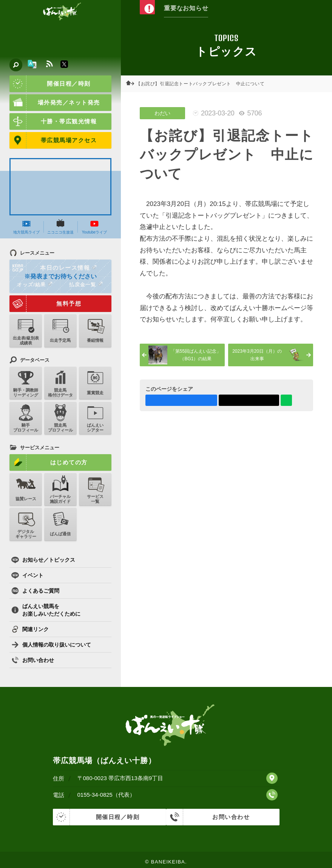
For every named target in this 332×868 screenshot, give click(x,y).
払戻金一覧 (86, 284)
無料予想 (45, 304)
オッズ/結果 (35, 284)
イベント (27, 575)
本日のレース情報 (53, 268)
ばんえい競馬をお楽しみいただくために (46, 610)
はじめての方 (49, 462)
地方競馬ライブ (26, 227)
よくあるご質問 (35, 591)
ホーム (132, 84)
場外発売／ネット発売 (55, 103)
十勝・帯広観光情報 (53, 121)
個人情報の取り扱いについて (51, 645)
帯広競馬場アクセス (53, 140)
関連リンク (30, 629)
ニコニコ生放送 (60, 227)
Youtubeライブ (94, 227)
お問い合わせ (33, 660)
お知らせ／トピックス (43, 560)
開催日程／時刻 (50, 84)
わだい (162, 113)
